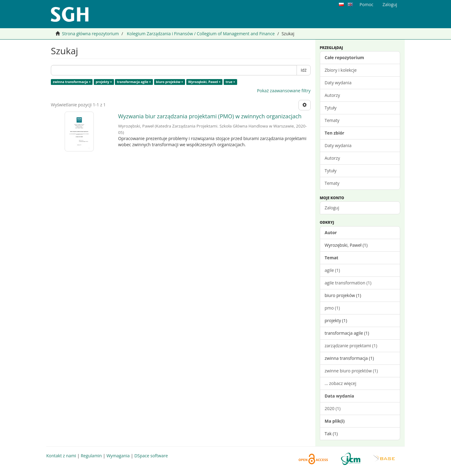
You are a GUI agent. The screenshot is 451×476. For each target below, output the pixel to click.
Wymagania (118, 456)
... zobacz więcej (341, 383)
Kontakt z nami (61, 456)
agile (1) (332, 270)
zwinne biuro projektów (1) (351, 371)
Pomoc (367, 4)
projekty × (104, 82)
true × (230, 82)
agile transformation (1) (348, 283)
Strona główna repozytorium (90, 34)
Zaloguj (332, 208)
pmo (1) (332, 308)
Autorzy (332, 95)
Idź (303, 70)
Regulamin (91, 456)
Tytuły (331, 108)
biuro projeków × (170, 82)
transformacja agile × (134, 82)
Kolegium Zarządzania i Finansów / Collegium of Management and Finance (201, 34)
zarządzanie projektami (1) (351, 346)
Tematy (332, 120)
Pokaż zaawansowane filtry (284, 91)
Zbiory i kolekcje (341, 70)
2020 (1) (333, 408)
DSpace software (151, 456)
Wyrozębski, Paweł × (204, 82)
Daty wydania (338, 83)
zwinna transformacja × (72, 82)
